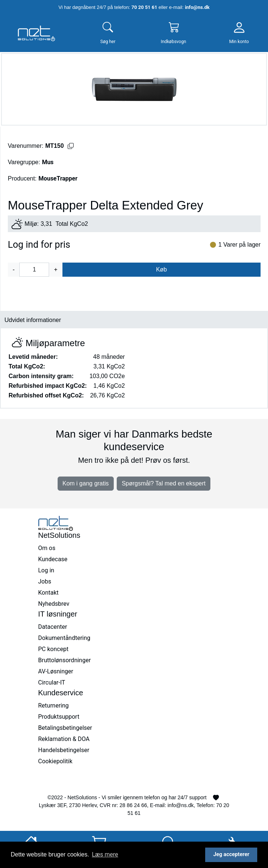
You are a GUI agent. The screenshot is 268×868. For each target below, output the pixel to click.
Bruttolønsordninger (65, 660)
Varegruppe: (24, 162)
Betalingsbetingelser (65, 728)
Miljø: (32, 224)
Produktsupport (59, 717)
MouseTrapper (58, 178)
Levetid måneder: (33, 357)
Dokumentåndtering (64, 638)
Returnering (54, 706)
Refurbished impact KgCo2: (48, 386)
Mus (48, 162)
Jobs (45, 581)
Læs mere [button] (105, 854)
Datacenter (53, 627)
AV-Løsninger (56, 671)
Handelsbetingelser (64, 750)
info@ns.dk (197, 7)
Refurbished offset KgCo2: (46, 395)
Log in (46, 570)
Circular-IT (52, 682)
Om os (47, 548)
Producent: (22, 178)
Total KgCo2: (27, 366)
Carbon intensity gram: (41, 376)
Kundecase (53, 559)
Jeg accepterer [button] (231, 854)
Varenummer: (26, 146)
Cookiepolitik (55, 761)
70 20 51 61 (144, 7)
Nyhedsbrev (54, 604)
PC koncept (54, 649)
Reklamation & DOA (64, 739)
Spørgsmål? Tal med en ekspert (164, 483)
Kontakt (49, 593)
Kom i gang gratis (86, 483)
